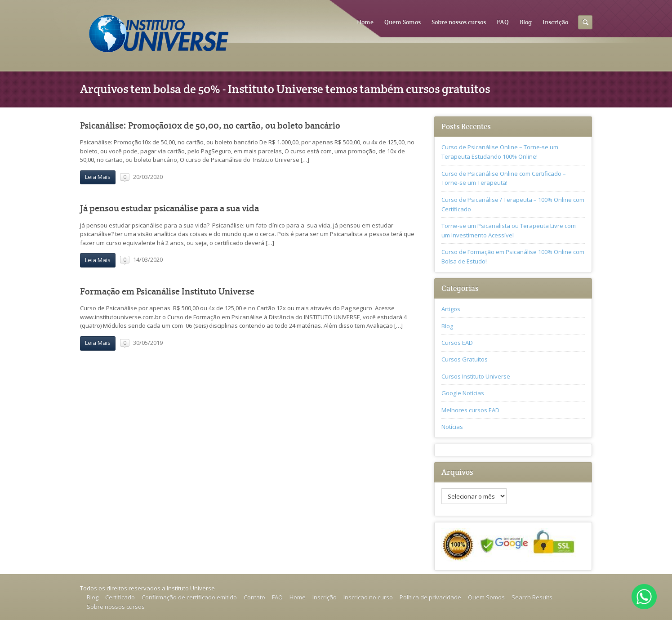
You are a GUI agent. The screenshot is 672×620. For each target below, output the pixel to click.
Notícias (452, 427)
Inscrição (555, 22)
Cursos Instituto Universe (476, 376)
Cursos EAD (457, 343)
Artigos (451, 309)
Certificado (120, 597)
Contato (254, 597)
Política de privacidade (430, 597)
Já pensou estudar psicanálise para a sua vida (169, 208)
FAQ (503, 22)
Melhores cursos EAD (470, 410)
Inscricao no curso (368, 597)
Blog (526, 22)
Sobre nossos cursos (459, 22)
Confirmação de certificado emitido (189, 597)
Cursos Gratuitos (465, 359)
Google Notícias (463, 393)
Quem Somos (403, 22)
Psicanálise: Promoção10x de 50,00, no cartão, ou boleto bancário (210, 126)
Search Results (532, 597)
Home (365, 22)
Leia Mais (98, 177)
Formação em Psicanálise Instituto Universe (167, 292)
